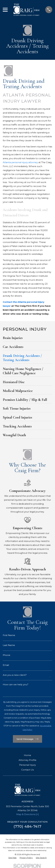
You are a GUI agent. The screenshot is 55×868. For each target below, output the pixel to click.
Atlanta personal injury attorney (20, 162)
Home (27, 755)
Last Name (9, 645)
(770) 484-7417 (28, 826)
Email (6, 665)
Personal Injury (27, 765)
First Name (9, 635)
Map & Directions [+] (27, 814)
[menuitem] (27, 339)
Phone (7, 655)
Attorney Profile (27, 760)
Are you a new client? (15, 675)
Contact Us (27, 770)
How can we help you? (16, 684)
